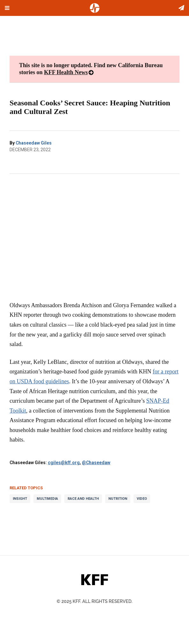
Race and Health (83, 499)
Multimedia (47, 499)
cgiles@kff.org (64, 463)
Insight (20, 499)
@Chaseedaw (96, 463)
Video (142, 499)
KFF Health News (66, 72)
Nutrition (118, 499)
